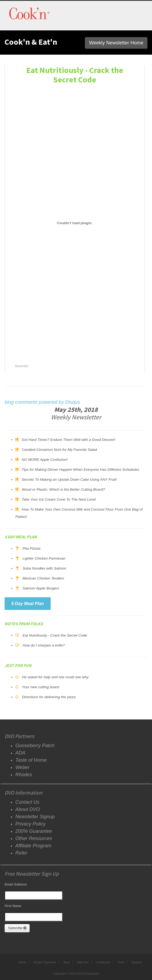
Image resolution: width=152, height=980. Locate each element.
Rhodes (24, 775)
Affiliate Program (33, 846)
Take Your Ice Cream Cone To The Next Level (59, 499)
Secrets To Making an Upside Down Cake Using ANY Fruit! (69, 480)
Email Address (16, 884)
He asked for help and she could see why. (56, 677)
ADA (20, 753)
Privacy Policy (30, 824)
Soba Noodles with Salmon (44, 568)
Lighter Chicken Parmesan (44, 558)
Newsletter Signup (35, 817)
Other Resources (34, 838)
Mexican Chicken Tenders (43, 578)
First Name (13, 906)
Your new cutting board (40, 687)
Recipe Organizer (45, 962)
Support (137, 962)
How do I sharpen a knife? (44, 645)
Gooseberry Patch (35, 746)
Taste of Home (31, 760)
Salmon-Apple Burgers (41, 588)
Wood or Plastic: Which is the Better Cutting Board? (63, 489)
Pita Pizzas (31, 548)
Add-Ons (83, 962)
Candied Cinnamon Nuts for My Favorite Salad (59, 450)
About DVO (28, 809)
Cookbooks (103, 962)
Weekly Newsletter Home (116, 43)
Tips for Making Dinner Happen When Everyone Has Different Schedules (80, 470)
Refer (21, 853)
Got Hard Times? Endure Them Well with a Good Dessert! (68, 440)
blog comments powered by (42, 402)
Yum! (121, 962)
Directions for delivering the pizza (49, 697)
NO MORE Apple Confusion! (45, 460)
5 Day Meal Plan (28, 604)
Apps (67, 962)
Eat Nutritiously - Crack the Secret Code (55, 635)
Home (22, 962)
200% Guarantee (34, 831)
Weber (23, 767)
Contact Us (27, 802)
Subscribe (17, 928)
